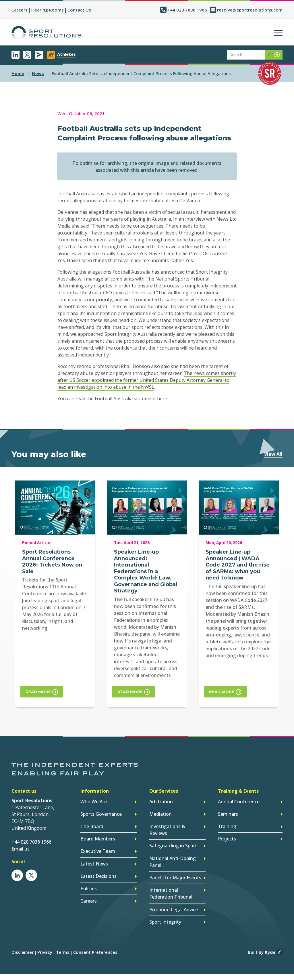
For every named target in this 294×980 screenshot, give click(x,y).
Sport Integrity (165, 912)
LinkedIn (16, 55)
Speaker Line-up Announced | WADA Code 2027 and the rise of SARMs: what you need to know (238, 565)
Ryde (270, 942)
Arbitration (161, 799)
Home (18, 73)
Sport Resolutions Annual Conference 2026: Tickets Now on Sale (52, 562)
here (162, 399)
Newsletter (39, 55)
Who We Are (94, 799)
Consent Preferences (95, 942)
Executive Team (98, 846)
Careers (20, 10)
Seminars (228, 811)
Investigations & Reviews (167, 826)
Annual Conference (239, 799)
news (38, 73)
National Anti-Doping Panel (173, 856)
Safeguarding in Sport (173, 841)
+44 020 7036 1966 (187, 10)
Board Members (98, 834)
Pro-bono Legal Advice (174, 901)
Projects (227, 834)
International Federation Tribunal (171, 886)
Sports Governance (101, 811)
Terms (63, 942)
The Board (92, 823)
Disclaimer (23, 942)
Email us (21, 846)
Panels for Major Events (175, 871)
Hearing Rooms (48, 10)
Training (227, 823)
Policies (89, 882)
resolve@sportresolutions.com (250, 10)
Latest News (94, 858)
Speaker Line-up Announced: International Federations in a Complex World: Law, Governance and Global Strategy (146, 571)
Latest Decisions (98, 870)
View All (273, 454)
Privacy (45, 942)
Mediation (160, 811)
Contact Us (79, 10)
